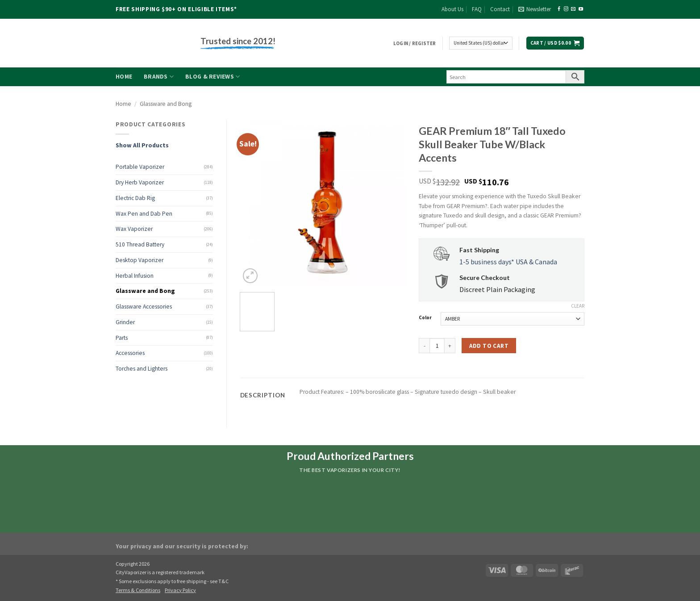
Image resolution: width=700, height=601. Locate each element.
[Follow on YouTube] (581, 9)
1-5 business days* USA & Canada (508, 262)
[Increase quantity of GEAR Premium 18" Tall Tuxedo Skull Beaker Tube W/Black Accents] (450, 346)
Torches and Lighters (142, 369)
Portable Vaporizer (140, 167)
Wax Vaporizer (134, 229)
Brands (159, 77)
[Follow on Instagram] (566, 9)
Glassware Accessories (144, 307)
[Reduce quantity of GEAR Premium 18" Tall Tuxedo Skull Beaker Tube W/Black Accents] (424, 346)
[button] (535, 9)
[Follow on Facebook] (559, 9)
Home (124, 77)
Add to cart (489, 346)
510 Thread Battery (140, 244)
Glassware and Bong (166, 104)
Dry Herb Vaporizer (140, 182)
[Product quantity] (437, 346)
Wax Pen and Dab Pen (144, 214)
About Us (452, 9)
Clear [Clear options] (578, 306)
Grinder (125, 322)
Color (425, 318)
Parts (122, 338)
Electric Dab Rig (135, 198)
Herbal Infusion (135, 276)
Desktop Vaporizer (140, 260)
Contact (500, 9)
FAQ (477, 9)
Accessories (130, 353)
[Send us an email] (573, 9)
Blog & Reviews (212, 77)
